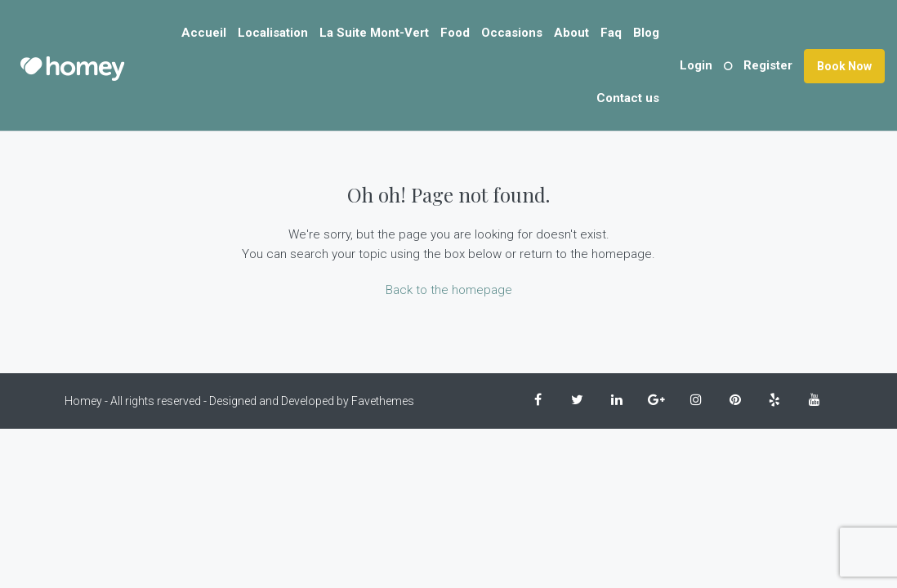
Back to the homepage (449, 290)
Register (768, 65)
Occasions (512, 33)
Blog (646, 33)
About (571, 33)
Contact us (628, 98)
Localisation (273, 33)
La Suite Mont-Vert (374, 33)
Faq (611, 33)
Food (455, 33)
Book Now (844, 66)
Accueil (204, 33)
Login (696, 65)
